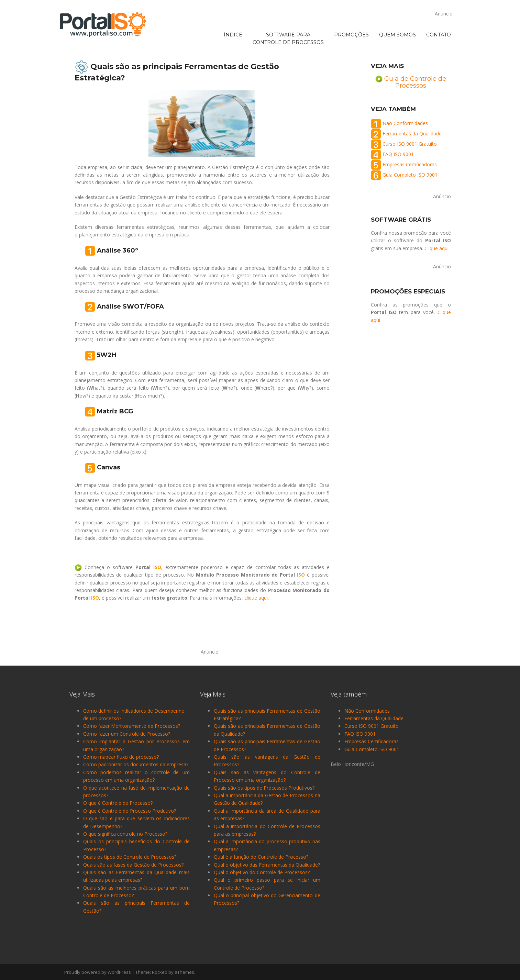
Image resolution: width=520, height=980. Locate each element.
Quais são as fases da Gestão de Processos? (133, 865)
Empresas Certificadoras (410, 164)
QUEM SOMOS (397, 7)
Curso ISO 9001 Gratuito (410, 144)
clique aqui (256, 598)
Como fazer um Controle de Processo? (127, 734)
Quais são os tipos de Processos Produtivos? (264, 788)
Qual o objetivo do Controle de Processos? (262, 872)
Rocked (160, 972)
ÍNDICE (233, 7)
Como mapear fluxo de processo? (121, 757)
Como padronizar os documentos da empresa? (136, 764)
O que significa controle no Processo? (125, 834)
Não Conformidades (405, 123)
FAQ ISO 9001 (398, 154)
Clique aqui (436, 248)
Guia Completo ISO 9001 (410, 175)
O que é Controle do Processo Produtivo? (130, 811)
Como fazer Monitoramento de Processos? (132, 726)
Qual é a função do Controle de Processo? (261, 857)
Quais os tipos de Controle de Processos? (130, 857)
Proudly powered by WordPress (98, 972)
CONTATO (439, 7)
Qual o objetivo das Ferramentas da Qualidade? (267, 865)
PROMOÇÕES (351, 7)
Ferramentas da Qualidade (412, 133)
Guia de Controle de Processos (415, 82)
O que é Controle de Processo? (118, 803)
